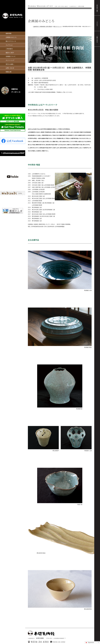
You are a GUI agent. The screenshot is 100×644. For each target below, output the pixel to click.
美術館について (11, 56)
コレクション (9, 45)
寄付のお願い (10, 64)
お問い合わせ (10, 68)
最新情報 (8, 33)
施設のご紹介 (10, 53)
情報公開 (8, 72)
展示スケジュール (11, 41)
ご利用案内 (9, 49)
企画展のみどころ (11, 37)
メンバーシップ (10, 60)
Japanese (90, 643)
